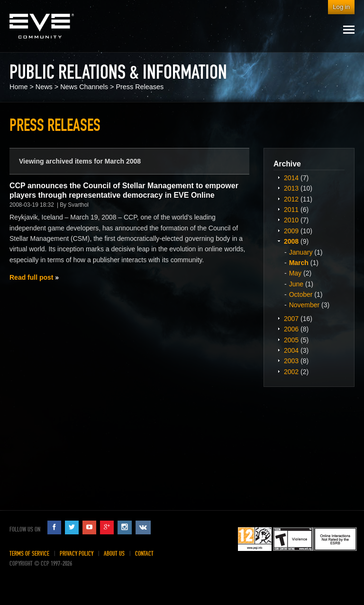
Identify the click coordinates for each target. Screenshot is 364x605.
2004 (291, 350)
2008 (291, 241)
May (295, 273)
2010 (291, 220)
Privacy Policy (77, 554)
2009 (291, 231)
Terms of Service (29, 554)
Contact (144, 554)
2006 (291, 329)
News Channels (84, 87)
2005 (291, 340)
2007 (291, 319)
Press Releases (140, 87)
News (44, 87)
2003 (291, 361)
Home (18, 87)
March (299, 263)
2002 (291, 372)
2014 (291, 178)
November (305, 305)
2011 (291, 210)
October (301, 294)
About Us (114, 554)
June (296, 284)
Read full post (31, 277)
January (301, 252)
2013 (291, 188)
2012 (291, 199)
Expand (279, 177)
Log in (341, 7)
